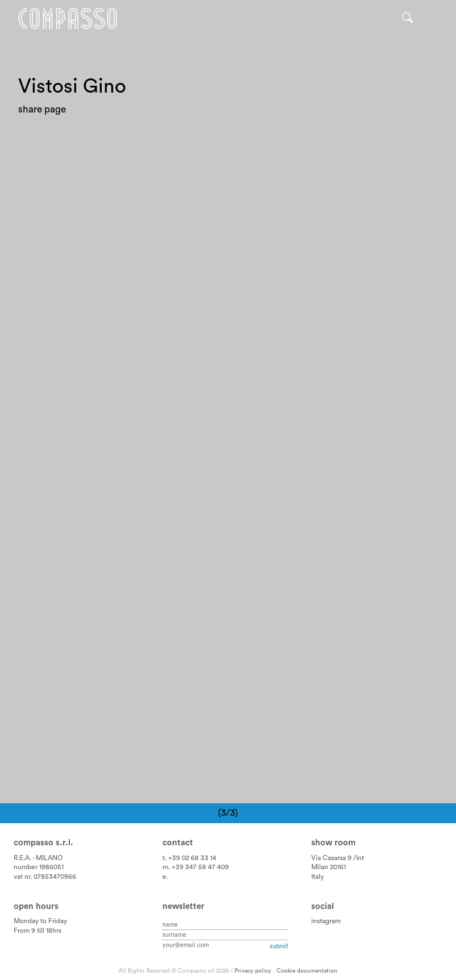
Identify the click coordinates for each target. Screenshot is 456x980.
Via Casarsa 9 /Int (338, 858)
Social (323, 906)
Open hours (36, 906)
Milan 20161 (329, 867)
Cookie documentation (307, 971)
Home (68, 18)
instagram (326, 921)
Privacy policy (253, 971)
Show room (333, 843)
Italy (317, 877)
